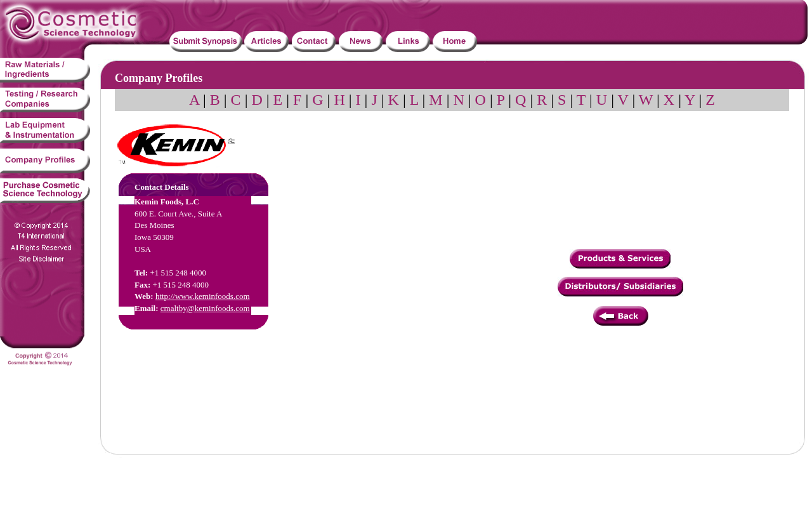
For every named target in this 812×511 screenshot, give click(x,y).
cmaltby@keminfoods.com (205, 308)
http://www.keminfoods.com (203, 296)
